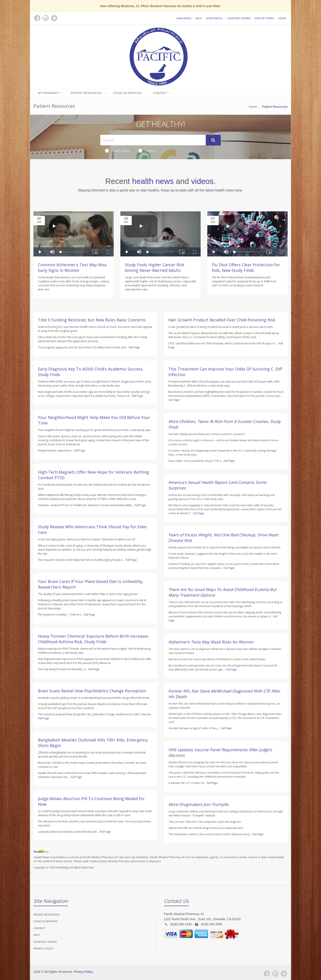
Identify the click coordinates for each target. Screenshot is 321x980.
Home (253, 107)
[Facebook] (267, 974)
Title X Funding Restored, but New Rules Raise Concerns (92, 320)
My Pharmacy (49, 93)
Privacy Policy (44, 949)
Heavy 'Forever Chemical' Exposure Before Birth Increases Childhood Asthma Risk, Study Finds (93, 639)
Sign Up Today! (264, 18)
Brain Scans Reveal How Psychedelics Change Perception (92, 691)
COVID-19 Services (127, 93)
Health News (118, 151)
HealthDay (63, 867)
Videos (147, 151)
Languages (184, 18)
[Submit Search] (213, 140)
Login (282, 18)
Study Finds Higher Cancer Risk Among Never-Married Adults (155, 267)
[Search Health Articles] (153, 140)
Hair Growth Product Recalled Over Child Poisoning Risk (222, 320)
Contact (160, 93)
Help (199, 18)
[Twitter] (284, 974)
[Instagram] (275, 974)
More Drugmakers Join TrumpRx (198, 804)
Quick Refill (215, 18)
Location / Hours (239, 18)
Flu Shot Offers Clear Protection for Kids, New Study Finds (246, 267)
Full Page (134, 347)
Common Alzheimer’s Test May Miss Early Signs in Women (72, 267)
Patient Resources (86, 93)
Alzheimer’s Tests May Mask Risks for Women (211, 642)
